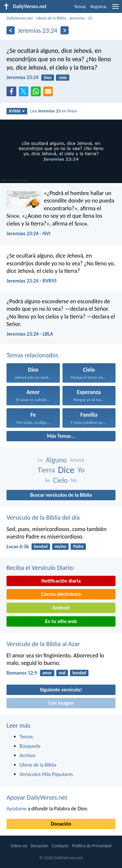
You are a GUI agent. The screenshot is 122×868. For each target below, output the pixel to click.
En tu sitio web (61, 621)
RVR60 (17, 111)
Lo (40, 460)
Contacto (60, 846)
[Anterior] (11, 30)
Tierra (46, 470)
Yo (81, 470)
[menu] (115, 9)
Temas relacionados (32, 355)
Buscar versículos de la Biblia (61, 495)
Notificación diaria (61, 581)
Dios (48, 78)
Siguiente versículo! (61, 690)
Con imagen (61, 703)
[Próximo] (65, 30)
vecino (60, 546)
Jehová (77, 460)
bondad (41, 546)
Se (47, 480)
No (74, 480)
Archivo (27, 755)
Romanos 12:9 (22, 673)
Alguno (56, 460)
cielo (63, 78)
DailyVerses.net (20, 18)
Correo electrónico (61, 594)
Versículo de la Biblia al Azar (43, 644)
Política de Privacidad (92, 846)
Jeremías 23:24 (23, 77)
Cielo (60, 480)
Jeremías (77, 18)
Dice (66, 470)
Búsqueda (30, 746)
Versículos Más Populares (46, 774)
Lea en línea (54, 111)
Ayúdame (16, 809)
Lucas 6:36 (18, 546)
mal (62, 673)
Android (61, 608)
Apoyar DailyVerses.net (37, 797)
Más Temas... (61, 436)
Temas (80, 7)
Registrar (99, 7)
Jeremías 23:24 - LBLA (30, 334)
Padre (78, 546)
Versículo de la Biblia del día (43, 517)
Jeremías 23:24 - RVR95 (32, 281)
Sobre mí (19, 846)
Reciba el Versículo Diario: (41, 568)
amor (47, 673)
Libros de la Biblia (51, 18)
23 (90, 18)
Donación (61, 824)
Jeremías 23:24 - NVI (28, 233)
